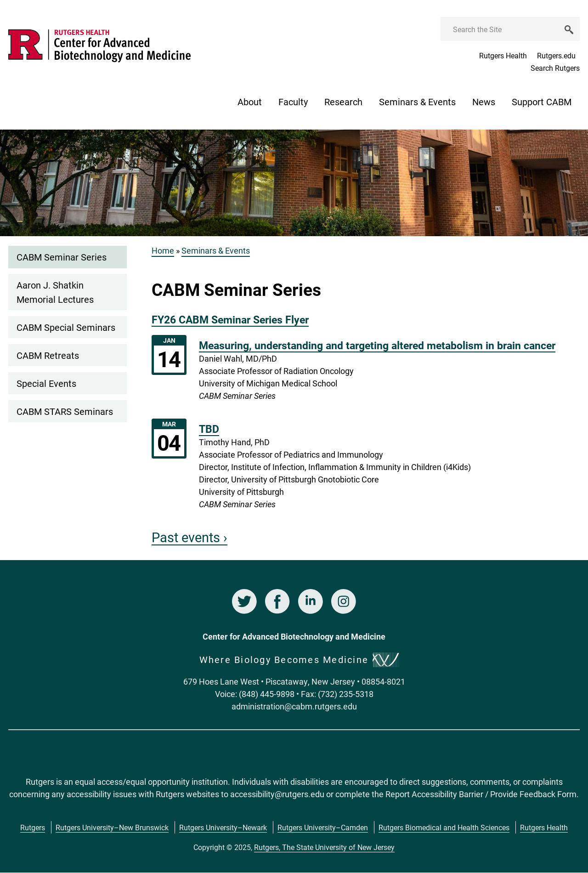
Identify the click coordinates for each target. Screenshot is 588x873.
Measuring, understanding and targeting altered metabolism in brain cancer (377, 345)
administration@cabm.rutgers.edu (294, 706)
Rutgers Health (503, 55)
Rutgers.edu (556, 55)
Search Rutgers (555, 68)
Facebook (277, 601)
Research (343, 102)
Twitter (244, 601)
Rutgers (33, 827)
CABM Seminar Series (62, 257)
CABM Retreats (48, 355)
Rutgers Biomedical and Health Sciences (444, 827)
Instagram (344, 601)
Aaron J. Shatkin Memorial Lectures (55, 292)
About (250, 102)
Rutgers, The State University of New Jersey (324, 847)
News (484, 102)
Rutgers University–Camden (323, 827)
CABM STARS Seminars (65, 411)
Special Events (46, 383)
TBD (209, 429)
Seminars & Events (417, 102)
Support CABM (542, 102)
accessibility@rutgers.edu (277, 794)
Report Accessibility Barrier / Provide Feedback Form (481, 794)
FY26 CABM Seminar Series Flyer (230, 319)
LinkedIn (311, 601)
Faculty (293, 102)
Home (163, 250)
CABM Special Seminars (66, 327)
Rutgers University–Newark (223, 827)
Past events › (189, 537)
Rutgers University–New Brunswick (112, 827)
